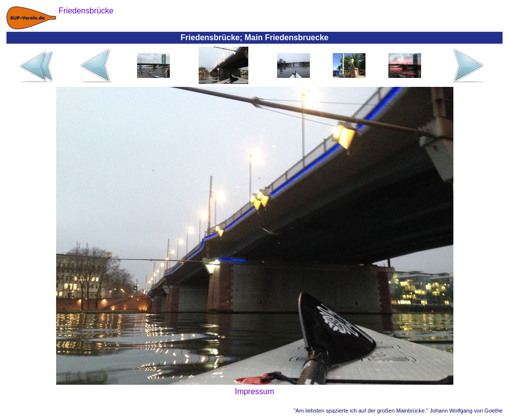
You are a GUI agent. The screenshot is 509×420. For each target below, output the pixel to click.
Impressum (254, 391)
